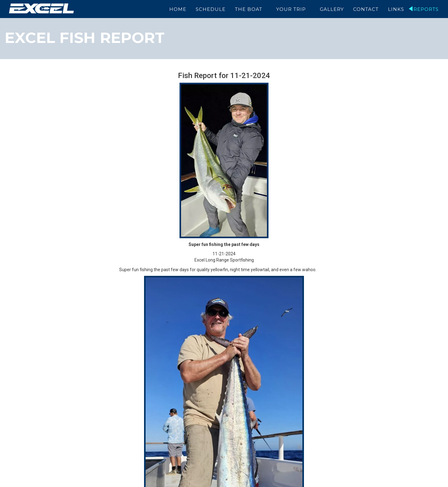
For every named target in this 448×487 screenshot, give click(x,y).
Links (396, 9)
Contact (366, 9)
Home (178, 9)
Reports (426, 9)
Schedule (211, 9)
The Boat (249, 9)
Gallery (332, 9)
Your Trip (291, 9)
